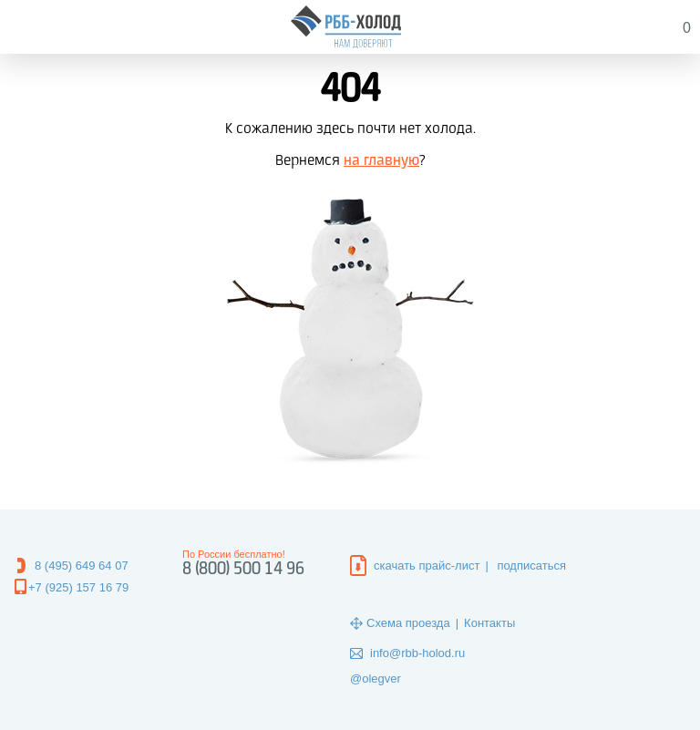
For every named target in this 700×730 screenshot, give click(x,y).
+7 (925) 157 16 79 (78, 587)
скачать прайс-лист (427, 565)
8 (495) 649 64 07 (82, 565)
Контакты (489, 623)
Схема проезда (408, 623)
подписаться (531, 565)
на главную (381, 161)
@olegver (376, 679)
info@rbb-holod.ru (417, 653)
